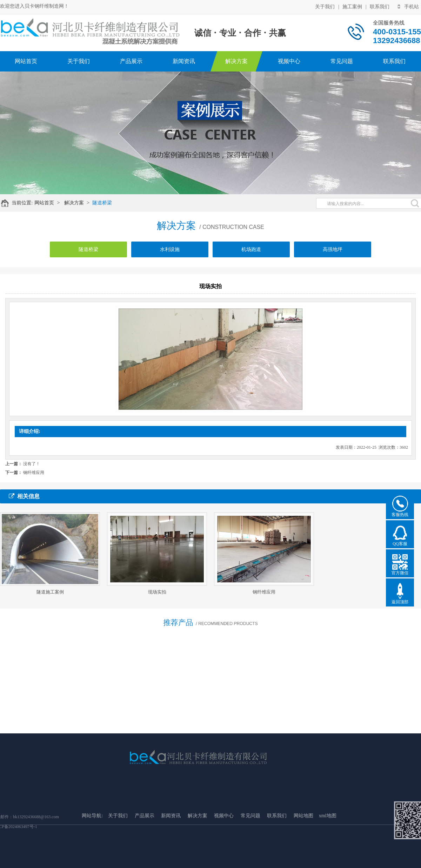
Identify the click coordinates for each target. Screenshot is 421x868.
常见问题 (342, 61)
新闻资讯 (184, 61)
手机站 (408, 6)
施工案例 (352, 6)
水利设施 (170, 253)
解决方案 (236, 61)
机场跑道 (251, 253)
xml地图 (328, 838)
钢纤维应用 (34, 473)
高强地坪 (333, 253)
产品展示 (131, 61)
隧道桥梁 (106, 203)
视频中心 (289, 61)
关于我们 (325, 6)
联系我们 (380, 6)
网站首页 (26, 61)
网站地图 (303, 838)
